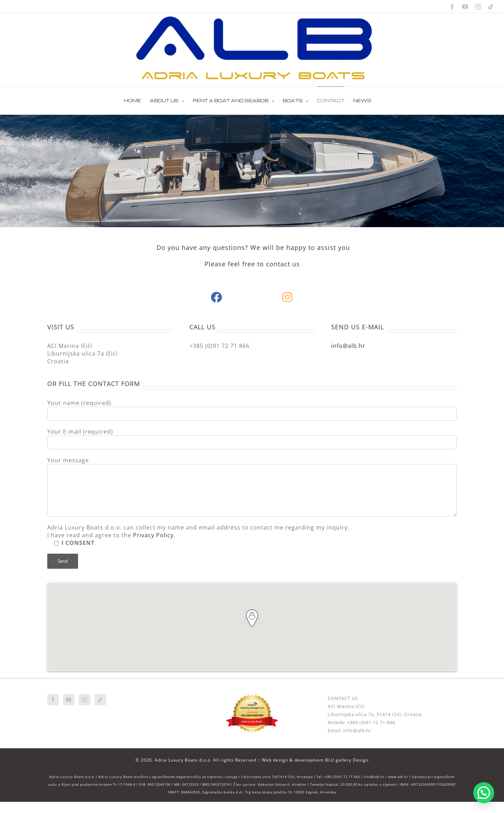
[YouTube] (69, 700)
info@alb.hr (348, 346)
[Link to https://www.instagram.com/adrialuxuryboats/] (288, 297)
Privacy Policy (153, 535)
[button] (252, 618)
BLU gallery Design (347, 760)
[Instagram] (85, 700)
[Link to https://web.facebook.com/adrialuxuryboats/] (216, 297)
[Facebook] (53, 700)
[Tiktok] (100, 700)
